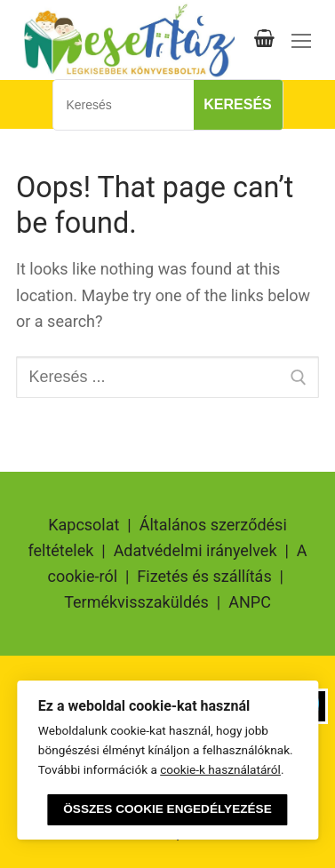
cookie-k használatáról (220, 769)
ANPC (250, 602)
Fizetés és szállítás (204, 576)
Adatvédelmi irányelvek (195, 550)
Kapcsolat (84, 525)
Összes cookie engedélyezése (167, 809)
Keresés (237, 104)
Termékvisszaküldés (136, 602)
